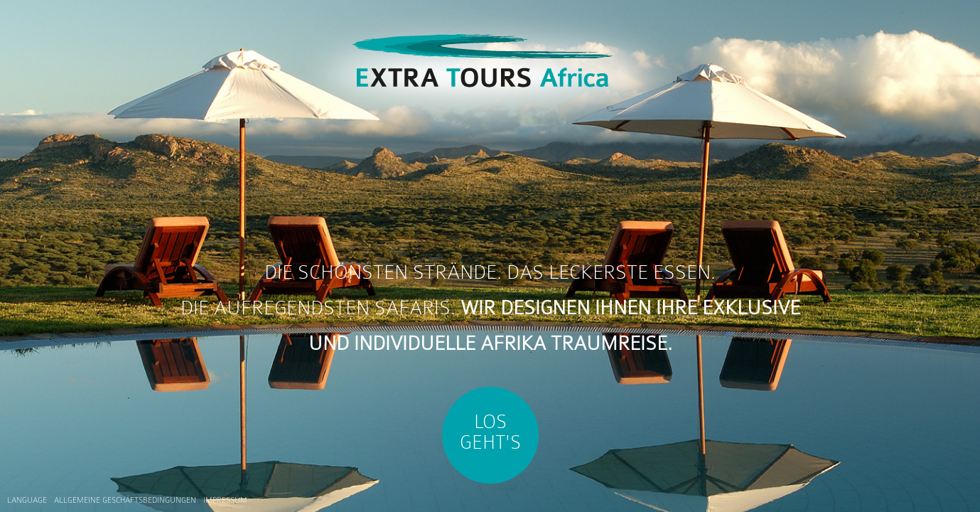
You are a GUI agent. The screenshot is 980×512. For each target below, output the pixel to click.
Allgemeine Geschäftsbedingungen (125, 500)
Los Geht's (490, 432)
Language (27, 500)
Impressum (225, 500)
